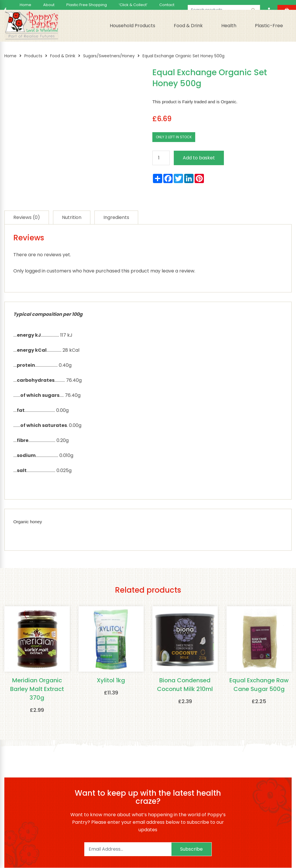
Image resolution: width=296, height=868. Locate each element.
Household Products (133, 26)
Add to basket (199, 158)
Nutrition (72, 217)
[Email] (128, 849)
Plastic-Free (269, 26)
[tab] (27, 217)
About (49, 5)
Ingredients (116, 217)
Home (25, 5)
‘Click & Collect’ (133, 5)
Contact (167, 5)
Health (229, 26)
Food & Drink (188, 26)
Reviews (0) (27, 217)
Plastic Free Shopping (87, 5)
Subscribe (191, 849)
